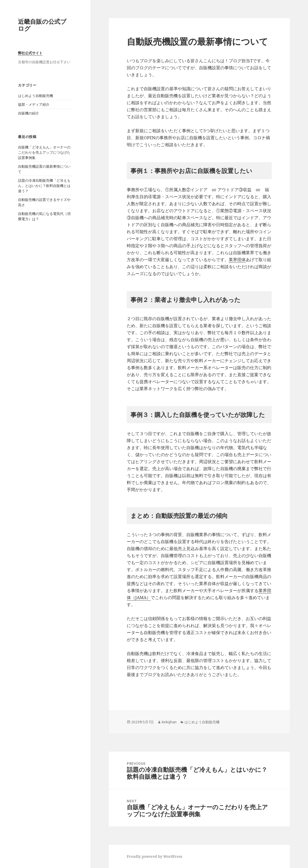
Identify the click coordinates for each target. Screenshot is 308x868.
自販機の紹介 (28, 113)
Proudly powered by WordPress (154, 856)
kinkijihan (169, 722)
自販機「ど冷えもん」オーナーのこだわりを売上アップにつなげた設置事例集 (44, 152)
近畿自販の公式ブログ (42, 25)
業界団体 (237, 260)
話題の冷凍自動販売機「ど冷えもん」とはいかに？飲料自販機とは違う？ (44, 186)
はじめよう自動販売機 (35, 96)
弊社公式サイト (30, 53)
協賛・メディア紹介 (34, 104)
